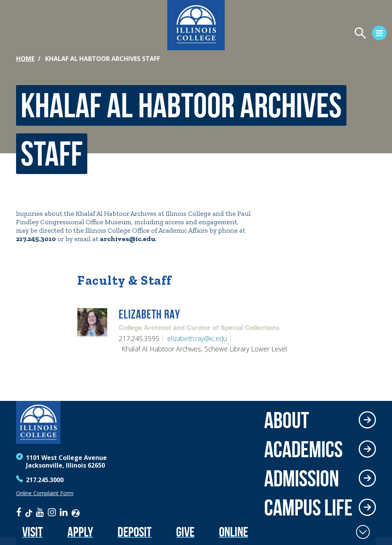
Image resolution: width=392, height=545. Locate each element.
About (287, 420)
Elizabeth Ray (149, 314)
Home (25, 59)
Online (234, 532)
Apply (80, 532)
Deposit (135, 532)
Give (185, 532)
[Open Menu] (299, 34)
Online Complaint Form (45, 493)
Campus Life (308, 507)
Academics (303, 449)
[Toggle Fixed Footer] (363, 532)
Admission (302, 478)
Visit (33, 532)
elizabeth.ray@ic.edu (197, 338)
